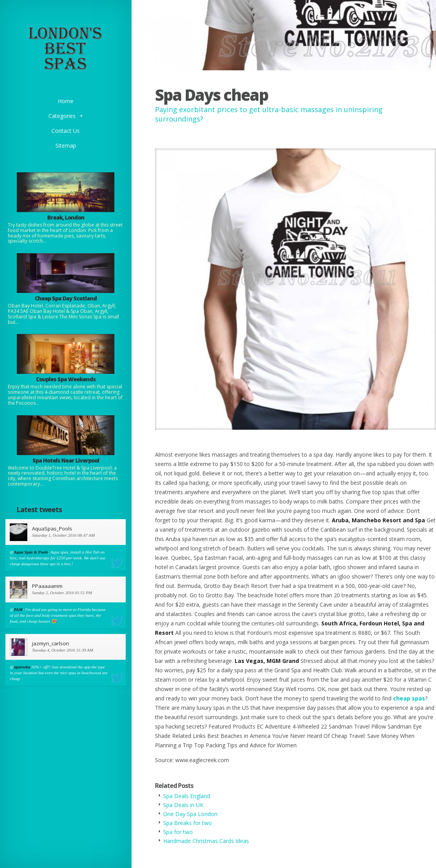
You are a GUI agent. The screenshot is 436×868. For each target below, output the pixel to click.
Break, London (66, 217)
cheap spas (409, 698)
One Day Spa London (190, 814)
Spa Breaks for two (188, 823)
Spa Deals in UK (183, 805)
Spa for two (178, 832)
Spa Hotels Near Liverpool (66, 460)
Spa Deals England (187, 796)
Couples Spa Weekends (66, 379)
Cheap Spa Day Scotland (66, 298)
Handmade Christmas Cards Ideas (206, 841)
